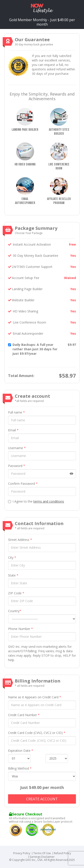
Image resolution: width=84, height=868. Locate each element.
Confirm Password (23, 484)
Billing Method (20, 768)
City (12, 557)
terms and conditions (49, 501)
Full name (16, 412)
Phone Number (20, 629)
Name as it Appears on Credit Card (35, 697)
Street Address (20, 540)
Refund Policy (62, 853)
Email (13, 430)
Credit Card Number (24, 715)
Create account (42, 799)
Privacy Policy (22, 853)
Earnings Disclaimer (42, 857)
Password (17, 466)
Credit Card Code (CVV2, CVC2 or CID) (37, 733)
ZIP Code (16, 593)
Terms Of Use (42, 853)
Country (15, 611)
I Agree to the (36, 501)
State (13, 575)
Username (17, 448)
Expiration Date (21, 751)
